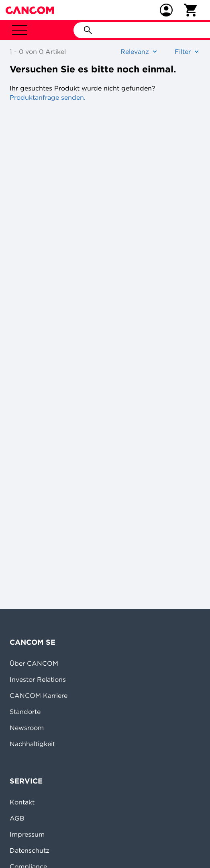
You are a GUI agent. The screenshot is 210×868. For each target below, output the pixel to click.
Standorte (25, 712)
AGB (17, 818)
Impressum (27, 834)
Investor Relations (38, 679)
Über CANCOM (34, 663)
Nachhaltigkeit (32, 744)
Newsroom (27, 728)
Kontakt (22, 802)
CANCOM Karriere (39, 695)
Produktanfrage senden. (48, 97)
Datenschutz (30, 850)
